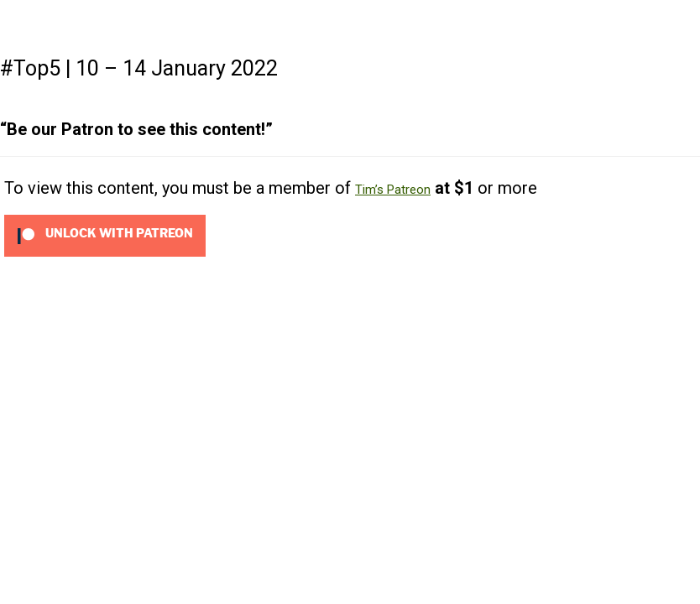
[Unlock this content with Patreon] (105, 235)
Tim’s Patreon (393, 190)
